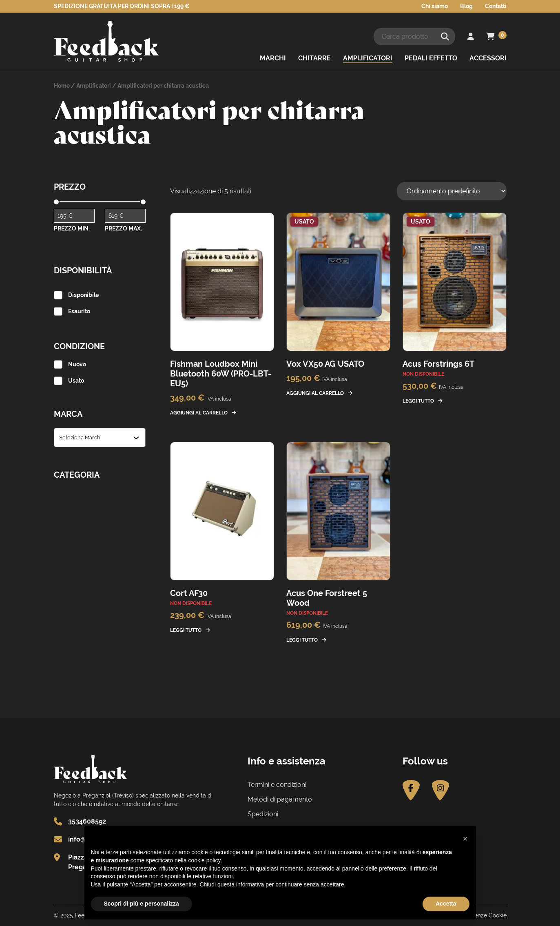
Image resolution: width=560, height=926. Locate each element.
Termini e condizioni (277, 785)
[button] (465, 839)
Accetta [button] (446, 904)
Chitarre (314, 58)
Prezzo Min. (72, 228)
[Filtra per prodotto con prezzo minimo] (74, 216)
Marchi (273, 58)
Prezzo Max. (123, 228)
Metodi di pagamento (280, 799)
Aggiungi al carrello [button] (199, 413)
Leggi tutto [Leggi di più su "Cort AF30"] (186, 630)
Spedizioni (263, 814)
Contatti (496, 6)
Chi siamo (435, 6)
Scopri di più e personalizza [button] (142, 904)
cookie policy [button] (204, 860)
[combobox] (96, 437)
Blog (466, 6)
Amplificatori (368, 58)
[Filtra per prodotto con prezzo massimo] (125, 216)
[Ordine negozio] (452, 191)
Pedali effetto (431, 58)
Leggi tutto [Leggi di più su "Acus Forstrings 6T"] (418, 401)
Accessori (488, 58)
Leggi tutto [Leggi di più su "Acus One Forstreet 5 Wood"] (302, 640)
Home (62, 86)
